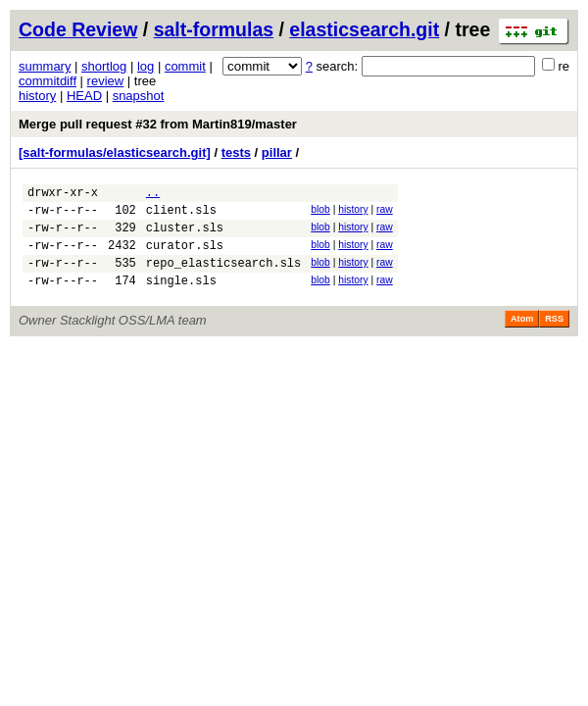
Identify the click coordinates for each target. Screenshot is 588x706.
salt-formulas (214, 29)
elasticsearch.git (364, 29)
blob (320, 212)
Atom (522, 336)
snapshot (139, 96)
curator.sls (185, 256)
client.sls (181, 215)
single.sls (181, 298)
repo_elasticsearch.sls (223, 277)
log (146, 66)
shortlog (104, 66)
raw (385, 212)
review (106, 81)
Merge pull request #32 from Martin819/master (158, 124)
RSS (554, 336)
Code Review (78, 29)
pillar (277, 152)
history (37, 96)
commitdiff (48, 81)
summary (45, 66)
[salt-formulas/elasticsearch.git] (115, 152)
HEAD (84, 96)
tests (236, 152)
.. (153, 195)
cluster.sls (185, 236)
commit (185, 66)
